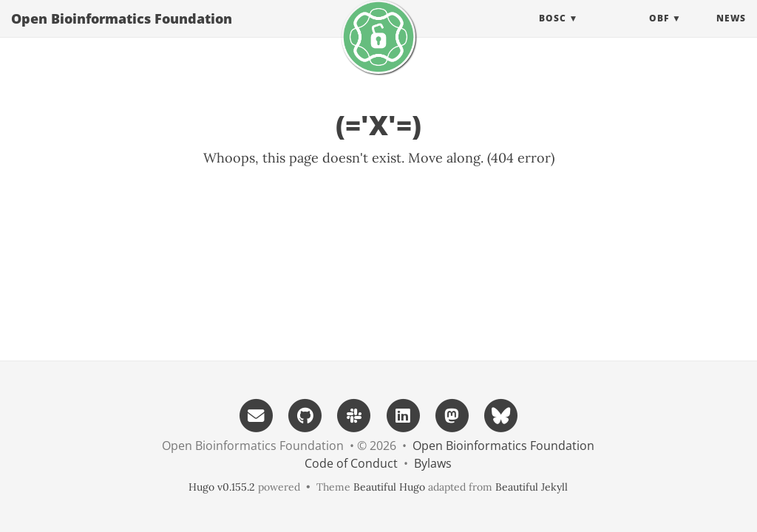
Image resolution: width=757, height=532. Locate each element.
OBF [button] (659, 33)
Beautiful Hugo (389, 487)
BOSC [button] (553, 33)
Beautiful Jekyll (532, 487)
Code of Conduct (351, 463)
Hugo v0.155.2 (222, 487)
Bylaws (433, 463)
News (731, 33)
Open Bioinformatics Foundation (122, 33)
